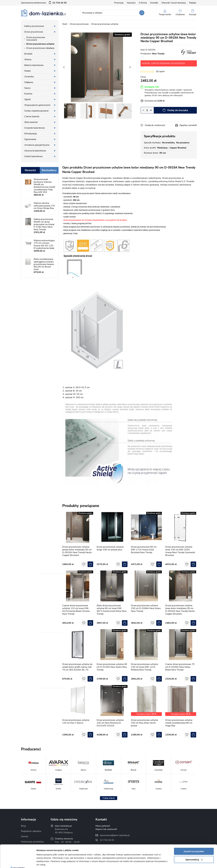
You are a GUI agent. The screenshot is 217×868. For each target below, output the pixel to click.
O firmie (143, 3)
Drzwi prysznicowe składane (40, 48)
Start (65, 24)
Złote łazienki (31, 122)
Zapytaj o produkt (188, 125)
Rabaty (193, 3)
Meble (28, 71)
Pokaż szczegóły (45, 863)
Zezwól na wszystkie (194, 829)
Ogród (27, 99)
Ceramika (29, 77)
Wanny (28, 59)
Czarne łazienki (32, 116)
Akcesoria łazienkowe (35, 151)
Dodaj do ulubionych (155, 125)
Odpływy (29, 82)
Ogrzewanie (30, 139)
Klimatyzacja (31, 134)
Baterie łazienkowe (34, 65)
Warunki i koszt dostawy (174, 3)
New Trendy (158, 54)
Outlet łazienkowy (33, 156)
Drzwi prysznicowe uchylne (40, 44)
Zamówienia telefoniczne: (44, 3)
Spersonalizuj (194, 837)
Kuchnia (28, 94)
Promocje (119, 3)
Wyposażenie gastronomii (37, 105)
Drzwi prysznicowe (34, 32)
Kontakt (154, 3)
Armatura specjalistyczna (37, 145)
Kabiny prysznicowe (34, 26)
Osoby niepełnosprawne (36, 111)
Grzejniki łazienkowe (35, 128)
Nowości (131, 3)
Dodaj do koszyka (178, 110)
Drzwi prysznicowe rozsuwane (36, 39)
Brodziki (28, 54)
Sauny (27, 88)
